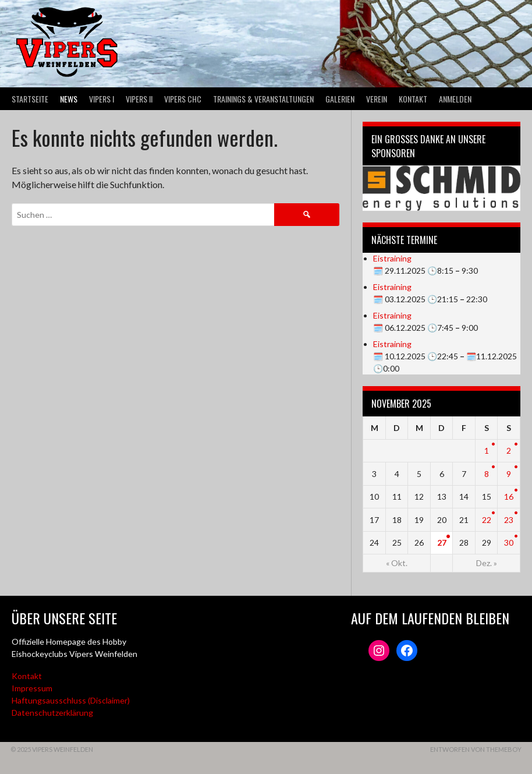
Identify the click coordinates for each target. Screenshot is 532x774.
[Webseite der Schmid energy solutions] (441, 188)
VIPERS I (102, 99)
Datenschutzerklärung (52, 713)
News (69, 99)
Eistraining (392, 258)
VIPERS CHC (183, 99)
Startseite (30, 99)
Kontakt (413, 99)
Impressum (32, 688)
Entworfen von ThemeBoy (476, 749)
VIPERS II (139, 99)
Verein (377, 99)
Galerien (340, 99)
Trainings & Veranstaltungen (263, 99)
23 (509, 520)
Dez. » (487, 563)
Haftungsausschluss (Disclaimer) (71, 700)
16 (509, 496)
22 (487, 520)
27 (442, 542)
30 (509, 542)
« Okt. (397, 563)
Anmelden (455, 99)
